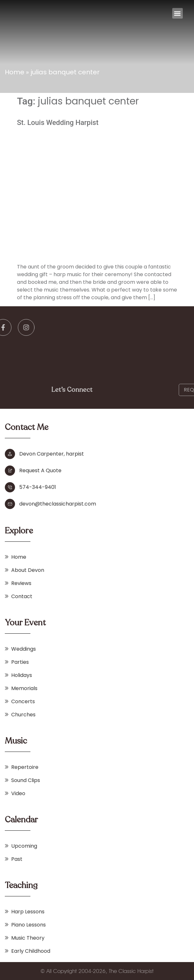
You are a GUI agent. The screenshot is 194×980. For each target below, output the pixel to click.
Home (15, 72)
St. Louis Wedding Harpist (58, 123)
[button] (178, 13)
